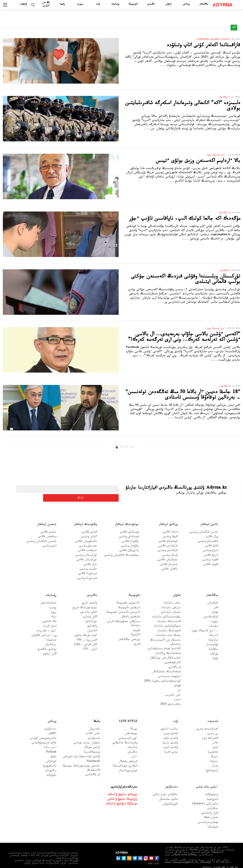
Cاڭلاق (52, 728)
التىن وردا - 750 (87, 634)
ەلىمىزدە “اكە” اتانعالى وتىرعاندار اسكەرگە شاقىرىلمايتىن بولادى (187, 108)
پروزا (54, 607)
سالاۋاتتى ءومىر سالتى (165, 789)
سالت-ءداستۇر (169, 723)
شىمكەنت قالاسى (87, 545)
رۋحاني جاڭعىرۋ (47, 644)
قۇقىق (177, 680)
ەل (179, 685)
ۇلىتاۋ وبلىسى (170, 550)
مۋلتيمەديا (212, 639)
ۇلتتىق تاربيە (170, 737)
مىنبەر (177, 694)
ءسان (134, 751)
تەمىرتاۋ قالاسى (169, 559)
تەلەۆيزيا (213, 746)
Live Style (128, 716)
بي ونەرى (213, 728)
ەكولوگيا (51, 770)
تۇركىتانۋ (91, 616)
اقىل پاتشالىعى (210, 807)
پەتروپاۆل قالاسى (129, 545)
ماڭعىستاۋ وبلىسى (208, 536)
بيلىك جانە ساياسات (168, 630)
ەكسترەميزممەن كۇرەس (43, 733)
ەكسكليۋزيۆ (50, 760)
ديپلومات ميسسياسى (169, 671)
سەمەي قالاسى (48, 526)
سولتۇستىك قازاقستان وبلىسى (121, 550)
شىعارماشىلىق (49, 597)
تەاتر (215, 737)
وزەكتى (186, 4)
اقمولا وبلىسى (170, 531)
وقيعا (62, 4)
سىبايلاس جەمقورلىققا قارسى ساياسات (124, 618)
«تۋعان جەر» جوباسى (87, 737)
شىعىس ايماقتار (47, 519)
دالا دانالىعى (49, 616)
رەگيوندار (51, 765)
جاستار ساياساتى (171, 607)
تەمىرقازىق (94, 733)
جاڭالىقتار (204, 4)
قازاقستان (213, 597)
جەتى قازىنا (171, 746)
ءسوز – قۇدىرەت (46, 625)
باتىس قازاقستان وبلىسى (204, 526)
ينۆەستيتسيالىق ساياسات (166, 611)
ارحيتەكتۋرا (212, 765)
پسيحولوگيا (212, 789)
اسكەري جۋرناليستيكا (125, 760)
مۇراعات (214, 648)
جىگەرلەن (213, 803)
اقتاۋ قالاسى (211, 540)
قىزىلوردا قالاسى (87, 568)
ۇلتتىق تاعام (171, 733)
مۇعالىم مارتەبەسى (208, 817)
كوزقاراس (51, 756)
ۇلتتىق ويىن (171, 728)
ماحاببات (132, 742)
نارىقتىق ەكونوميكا (129, 602)
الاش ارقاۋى (50, 648)
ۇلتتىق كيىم (171, 742)
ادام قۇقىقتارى (173, 657)
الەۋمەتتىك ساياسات (169, 625)
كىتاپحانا (51, 634)
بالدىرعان (94, 723)
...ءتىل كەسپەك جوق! (205, 625)
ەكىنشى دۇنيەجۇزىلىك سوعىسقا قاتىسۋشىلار (81, 762)
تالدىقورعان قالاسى (86, 536)
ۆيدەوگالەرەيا (92, 746)
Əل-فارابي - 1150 (85, 639)
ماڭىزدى (151, 4)
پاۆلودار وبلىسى (130, 540)
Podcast (51, 746)
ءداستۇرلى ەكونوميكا (128, 597)
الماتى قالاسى (89, 526)
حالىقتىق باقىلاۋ (131, 611)
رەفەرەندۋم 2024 (171, 699)
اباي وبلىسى (49, 540)
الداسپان (92, 625)
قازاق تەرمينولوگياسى (44, 737)
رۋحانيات (115, 4)
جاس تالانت (93, 728)
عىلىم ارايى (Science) (205, 798)
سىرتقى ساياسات (171, 602)
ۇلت (98, 4)
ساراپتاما (213, 634)
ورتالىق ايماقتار (168, 519)
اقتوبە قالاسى (211, 559)
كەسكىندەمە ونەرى (207, 723)
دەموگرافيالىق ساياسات (167, 621)
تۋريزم (137, 625)
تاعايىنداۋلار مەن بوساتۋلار (165, 652)
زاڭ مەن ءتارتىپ (46, 4)
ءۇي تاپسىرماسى (128, 733)
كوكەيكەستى (211, 611)
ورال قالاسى (212, 531)
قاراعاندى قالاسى (168, 540)
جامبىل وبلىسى (88, 563)
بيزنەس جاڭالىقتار (129, 634)
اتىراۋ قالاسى (211, 550)
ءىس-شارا (50, 742)
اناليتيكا (136, 629)
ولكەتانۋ (92, 621)
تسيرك (215, 751)
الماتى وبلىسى (89, 531)
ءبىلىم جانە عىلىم (207, 781)
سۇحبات (214, 621)
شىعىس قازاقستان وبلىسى (41, 536)
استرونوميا (212, 794)
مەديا (215, 760)
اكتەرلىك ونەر (210, 733)
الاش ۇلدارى (90, 611)
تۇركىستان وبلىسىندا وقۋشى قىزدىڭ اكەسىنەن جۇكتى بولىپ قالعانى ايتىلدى (182, 281)
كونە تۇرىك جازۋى (86, 630)
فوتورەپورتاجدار (128, 765)
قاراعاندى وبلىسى (168, 545)
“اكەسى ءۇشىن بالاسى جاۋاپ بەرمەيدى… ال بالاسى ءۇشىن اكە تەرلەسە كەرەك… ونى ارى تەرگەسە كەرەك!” (185, 342)
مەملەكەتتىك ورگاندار (168, 648)
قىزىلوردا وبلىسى (87, 573)
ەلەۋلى (169, 4)
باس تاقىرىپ (173, 689)
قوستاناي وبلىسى (129, 531)
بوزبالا (134, 723)
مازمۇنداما (213, 821)
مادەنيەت (213, 716)
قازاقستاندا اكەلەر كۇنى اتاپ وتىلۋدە (195, 46)
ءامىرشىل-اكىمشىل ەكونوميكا (123, 607)
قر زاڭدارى (175, 662)
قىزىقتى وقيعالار (128, 756)
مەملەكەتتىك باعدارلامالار (167, 666)
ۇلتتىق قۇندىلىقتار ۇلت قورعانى (81, 751)
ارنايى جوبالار (92, 742)
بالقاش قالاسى (169, 563)
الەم (216, 602)
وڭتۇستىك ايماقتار (85, 519)
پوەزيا (53, 602)
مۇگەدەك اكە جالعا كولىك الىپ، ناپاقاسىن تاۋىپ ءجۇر (187, 223)
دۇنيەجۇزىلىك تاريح (85, 602)
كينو (216, 742)
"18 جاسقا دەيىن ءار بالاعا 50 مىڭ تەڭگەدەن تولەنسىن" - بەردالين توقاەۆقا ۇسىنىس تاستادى (183, 400)
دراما (54, 611)
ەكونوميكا (133, 4)
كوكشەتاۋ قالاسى (168, 536)
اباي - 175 (90, 644)
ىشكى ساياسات (172, 597)
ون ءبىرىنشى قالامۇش (44, 630)
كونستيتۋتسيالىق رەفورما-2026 (162, 676)
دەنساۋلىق (50, 723)
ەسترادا (214, 756)
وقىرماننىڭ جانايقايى (125, 737)
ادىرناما (214, 630)
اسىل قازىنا (50, 621)
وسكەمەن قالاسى (47, 531)
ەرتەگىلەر (51, 639)
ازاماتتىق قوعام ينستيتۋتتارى (164, 643)
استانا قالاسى (170, 526)
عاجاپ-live (211, 812)
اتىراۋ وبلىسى (210, 545)
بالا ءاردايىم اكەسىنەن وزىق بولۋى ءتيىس (188, 162)
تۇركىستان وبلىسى (86, 550)
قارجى (137, 638)
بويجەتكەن (131, 728)
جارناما (234, 862)
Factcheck (93, 756)
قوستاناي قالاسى (129, 526)
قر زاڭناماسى (93, 769)
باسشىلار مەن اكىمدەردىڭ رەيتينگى (166, 636)
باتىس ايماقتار (209, 519)
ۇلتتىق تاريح (89, 597)
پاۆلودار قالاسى (130, 536)
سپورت (80, 4)
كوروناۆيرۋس (170, 798)
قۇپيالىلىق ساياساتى (213, 862)
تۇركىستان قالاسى (87, 554)
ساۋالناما (213, 644)
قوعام (215, 607)
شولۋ (54, 751)
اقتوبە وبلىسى (210, 554)
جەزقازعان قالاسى (168, 554)
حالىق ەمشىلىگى (168, 794)
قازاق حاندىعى (88, 607)
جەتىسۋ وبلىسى (88, 540)
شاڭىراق (133, 746)
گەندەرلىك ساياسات (169, 616)
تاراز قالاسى (90, 559)
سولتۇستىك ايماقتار (127, 519)
